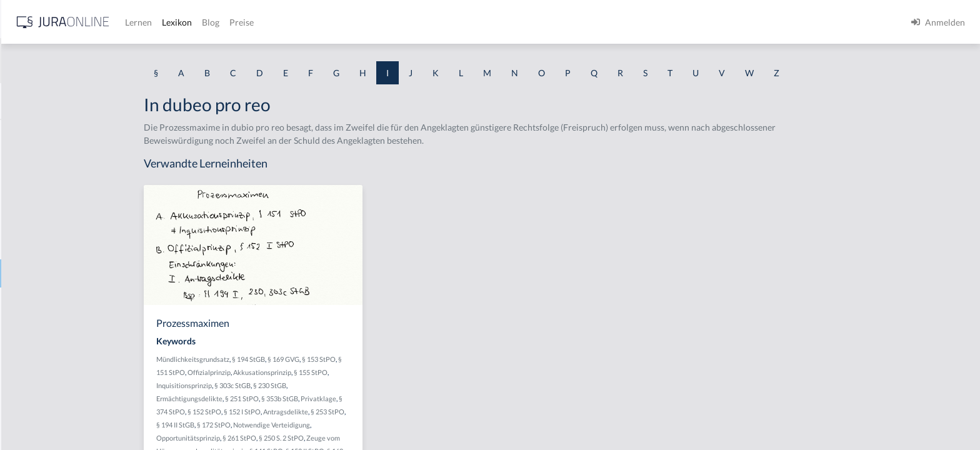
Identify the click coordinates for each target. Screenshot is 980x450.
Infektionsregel (39, 414)
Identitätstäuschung (48, 161)
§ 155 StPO (410, 372)
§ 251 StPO (341, 398)
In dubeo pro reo (42, 273)
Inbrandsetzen (37, 330)
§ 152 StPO (304, 412)
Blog (409, 22)
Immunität (30, 245)
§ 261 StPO (339, 438)
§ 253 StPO (427, 412)
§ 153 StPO (418, 359)
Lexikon (376, 22)
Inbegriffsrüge (37, 302)
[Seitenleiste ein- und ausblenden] (180, 19)
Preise (440, 22)
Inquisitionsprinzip (283, 385)
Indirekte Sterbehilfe (50, 358)
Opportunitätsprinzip (287, 438)
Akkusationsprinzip (362, 372)
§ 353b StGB (379, 398)
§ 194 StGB (348, 359)
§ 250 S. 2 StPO (381, 438)
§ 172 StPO (313, 425)
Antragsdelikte (385, 412)
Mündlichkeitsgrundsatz (292, 359)
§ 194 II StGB (275, 425)
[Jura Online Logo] (262, 22)
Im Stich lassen (38, 217)
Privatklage (418, 398)
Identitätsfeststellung (51, 133)
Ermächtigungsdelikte (289, 398)
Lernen (337, 22)
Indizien (25, 386)
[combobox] (100, 61)
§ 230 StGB (369, 385)
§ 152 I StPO (342, 412)
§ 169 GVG (383, 359)
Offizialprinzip (308, 372)
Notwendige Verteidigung (371, 425)
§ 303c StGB (332, 385)
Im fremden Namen (47, 189)
